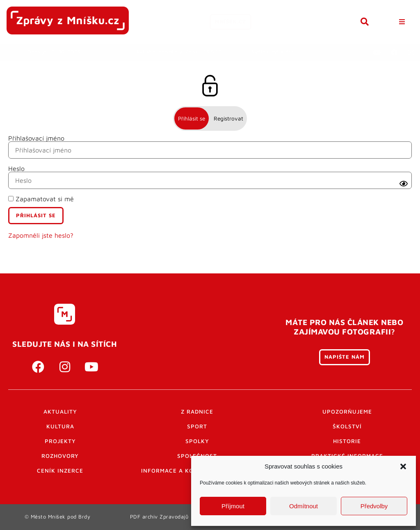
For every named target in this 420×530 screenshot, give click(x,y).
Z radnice (197, 412)
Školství (347, 426)
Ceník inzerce (60, 471)
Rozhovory (60, 456)
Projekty (60, 441)
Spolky (197, 441)
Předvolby (374, 506)
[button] (403, 466)
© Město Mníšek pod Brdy (58, 517)
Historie (347, 441)
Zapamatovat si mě (41, 199)
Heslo (16, 168)
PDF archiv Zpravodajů (159, 517)
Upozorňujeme (347, 412)
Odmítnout (304, 506)
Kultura (60, 426)
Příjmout (233, 506)
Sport (197, 426)
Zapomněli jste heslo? (41, 235)
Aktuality (60, 412)
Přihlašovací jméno (36, 138)
